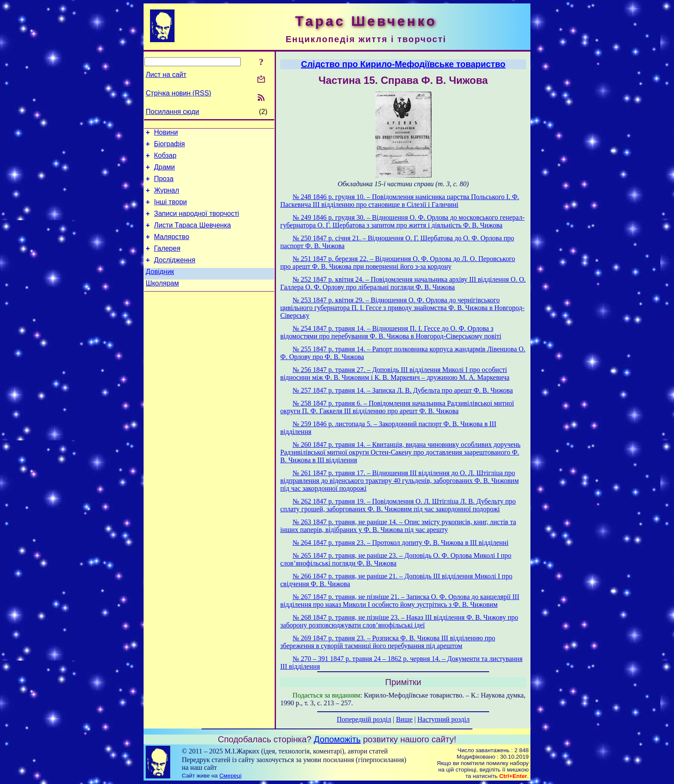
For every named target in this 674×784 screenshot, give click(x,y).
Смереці (230, 776)
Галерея (167, 263)
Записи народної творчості (196, 224)
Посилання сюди (172, 112)
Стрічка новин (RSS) (178, 93)
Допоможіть (337, 739)
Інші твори (170, 211)
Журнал (166, 198)
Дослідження (175, 275)
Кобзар (165, 159)
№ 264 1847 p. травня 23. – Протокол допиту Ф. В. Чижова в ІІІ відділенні (401, 543)
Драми (164, 172)
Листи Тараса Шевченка (192, 237)
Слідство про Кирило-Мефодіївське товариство (403, 64)
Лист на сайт (166, 75)
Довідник (160, 288)
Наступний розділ (443, 719)
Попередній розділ (364, 719)
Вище (404, 719)
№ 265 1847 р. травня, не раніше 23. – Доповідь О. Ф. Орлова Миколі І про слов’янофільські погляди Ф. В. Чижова (396, 559)
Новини (166, 134)
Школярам (162, 301)
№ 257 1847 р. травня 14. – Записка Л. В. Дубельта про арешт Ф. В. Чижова (403, 390)
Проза (164, 185)
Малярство (172, 250)
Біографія (169, 146)
